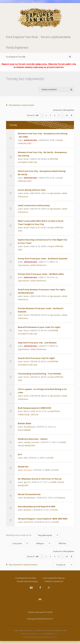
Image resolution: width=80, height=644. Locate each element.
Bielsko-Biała (24, 423)
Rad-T (56, 634)
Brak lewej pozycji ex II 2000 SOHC (35, 408)
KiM (25, 458)
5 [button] (59, 115)
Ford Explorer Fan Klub (16, 57)
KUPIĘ (51, 458)
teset (26, 159)
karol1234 (28, 522)
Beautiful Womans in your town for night (39, 327)
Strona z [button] (33, 115)
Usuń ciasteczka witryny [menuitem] (54, 578)
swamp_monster (31, 442)
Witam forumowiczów (29, 494)
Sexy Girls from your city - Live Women (37, 343)
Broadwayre (29, 427)
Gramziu (39, 634)
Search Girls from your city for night (36, 358)
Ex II (20, 454)
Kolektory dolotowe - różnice (33, 439)
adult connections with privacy (34, 205)
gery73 (27, 482)
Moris (26, 411)
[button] (72, 115)
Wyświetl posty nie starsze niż (33, 535)
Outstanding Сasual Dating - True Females (40, 374)
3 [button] (50, 115)
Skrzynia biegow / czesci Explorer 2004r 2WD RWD (43, 519)
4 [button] (55, 115)
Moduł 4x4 (23, 467)
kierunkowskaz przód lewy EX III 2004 (36, 506)
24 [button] (67, 115)
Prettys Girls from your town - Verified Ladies (41, 274)
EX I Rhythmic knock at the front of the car (40, 479)
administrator (31, 140)
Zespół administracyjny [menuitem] (27, 581)
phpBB (35, 630)
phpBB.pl (53, 637)
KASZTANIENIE (24, 430)
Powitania (61, 498)
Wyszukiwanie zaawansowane (22, 105)
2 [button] (46, 115)
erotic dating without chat (32, 190)
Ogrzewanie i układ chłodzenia (32, 265)
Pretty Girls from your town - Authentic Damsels (43, 259)
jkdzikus (28, 510)
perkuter (28, 470)
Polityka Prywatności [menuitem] (54, 581)
